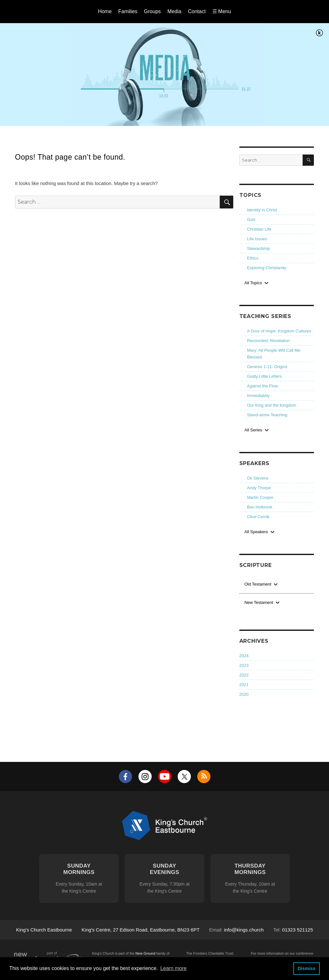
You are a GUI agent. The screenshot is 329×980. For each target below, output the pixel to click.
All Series (253, 430)
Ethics (253, 258)
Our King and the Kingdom (272, 405)
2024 (244, 656)
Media (174, 11)
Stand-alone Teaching (267, 415)
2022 (244, 675)
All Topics (253, 283)
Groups (152, 11)
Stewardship (259, 248)
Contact (197, 11)
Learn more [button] (173, 968)
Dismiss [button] (306, 968)
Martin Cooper (260, 497)
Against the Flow (262, 386)
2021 (244, 685)
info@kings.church (244, 930)
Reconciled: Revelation (268, 341)
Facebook (125, 777)
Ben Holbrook (260, 507)
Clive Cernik (258, 517)
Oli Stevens (258, 478)
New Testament (259, 602)
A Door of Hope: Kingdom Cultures (279, 331)
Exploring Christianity (267, 268)
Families (128, 11)
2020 (244, 694)
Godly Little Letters (264, 376)
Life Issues (257, 239)
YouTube (165, 777)
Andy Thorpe (259, 488)
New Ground (146, 953)
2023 (244, 665)
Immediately (258, 396)
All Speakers (256, 532)
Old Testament (258, 584)
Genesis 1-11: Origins (267, 367)
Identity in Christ (262, 210)
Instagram (145, 777)
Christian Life (259, 229)
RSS (204, 777)
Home (105, 11)
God (251, 220)
